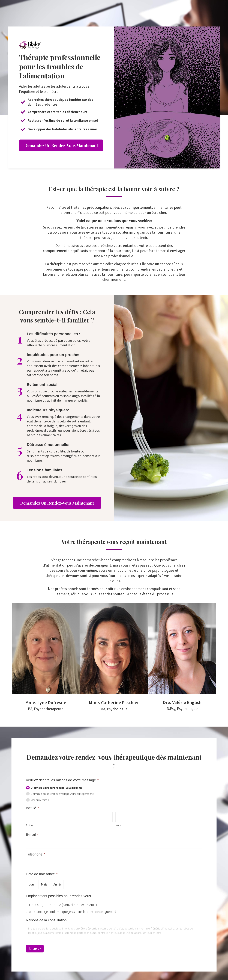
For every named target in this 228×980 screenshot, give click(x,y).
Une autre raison (40, 800)
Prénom (31, 824)
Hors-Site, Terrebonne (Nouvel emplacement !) (63, 902)
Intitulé (32, 808)
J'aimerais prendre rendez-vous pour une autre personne (62, 794)
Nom (118, 824)
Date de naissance (42, 871)
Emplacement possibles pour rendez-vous (58, 893)
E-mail (32, 833)
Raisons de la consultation (46, 917)
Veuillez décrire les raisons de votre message (62, 780)
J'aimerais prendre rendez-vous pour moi (57, 788)
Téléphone (36, 852)
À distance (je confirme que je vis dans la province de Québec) (73, 909)
